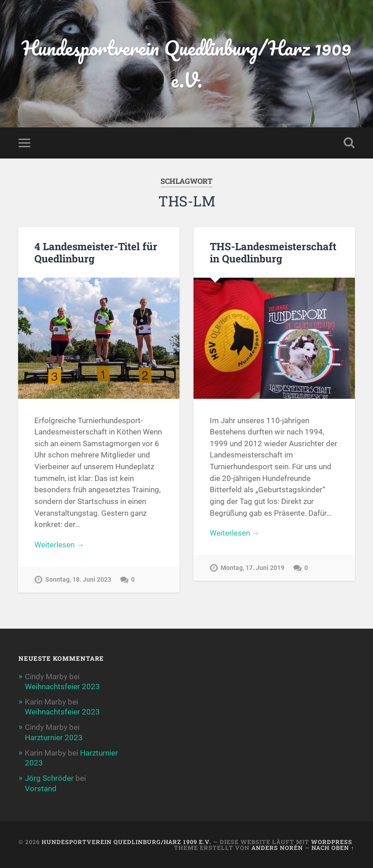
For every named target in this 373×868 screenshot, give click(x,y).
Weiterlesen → (59, 545)
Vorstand (41, 789)
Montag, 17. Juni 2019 (253, 568)
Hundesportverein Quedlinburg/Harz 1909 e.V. (186, 64)
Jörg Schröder (49, 778)
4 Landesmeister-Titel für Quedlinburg (96, 252)
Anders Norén (277, 848)
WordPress (332, 842)
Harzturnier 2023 (54, 737)
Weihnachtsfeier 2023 (62, 686)
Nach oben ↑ (333, 848)
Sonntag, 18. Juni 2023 (78, 580)
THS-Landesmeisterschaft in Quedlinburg (273, 252)
